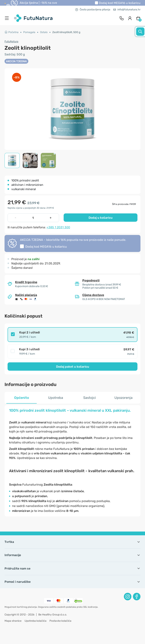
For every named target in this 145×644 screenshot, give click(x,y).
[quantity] (33, 218)
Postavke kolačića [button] (60, 621)
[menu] (8, 18)
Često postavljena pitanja (93, 10)
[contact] (122, 18)
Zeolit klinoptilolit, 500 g (66, 32)
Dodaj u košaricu (101, 218)
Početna (12, 32)
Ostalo (44, 32)
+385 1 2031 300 (58, 227)
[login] (130, 18)
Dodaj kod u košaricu (120, 3)
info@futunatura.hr (127, 10)
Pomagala (29, 32)
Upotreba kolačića (35, 621)
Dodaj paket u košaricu (73, 367)
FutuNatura (11, 41)
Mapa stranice (13, 621)
